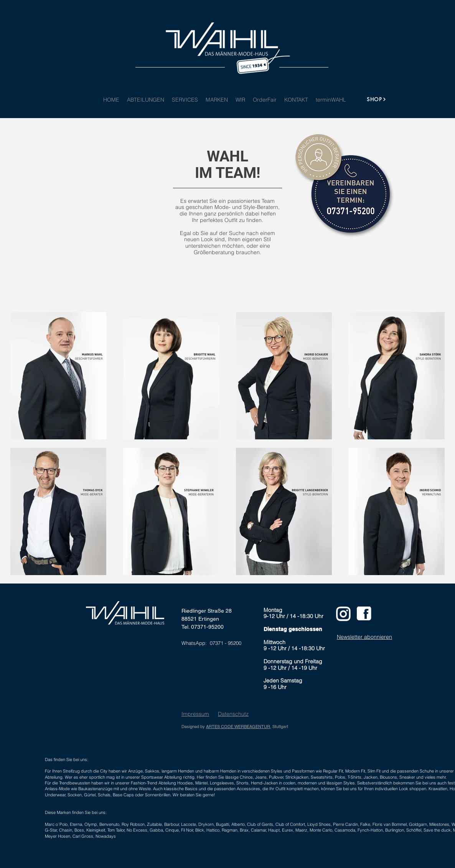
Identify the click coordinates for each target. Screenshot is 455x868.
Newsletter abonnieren (364, 637)
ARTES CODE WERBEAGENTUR (238, 727)
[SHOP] (377, 99)
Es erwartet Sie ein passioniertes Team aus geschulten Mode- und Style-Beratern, (227, 204)
